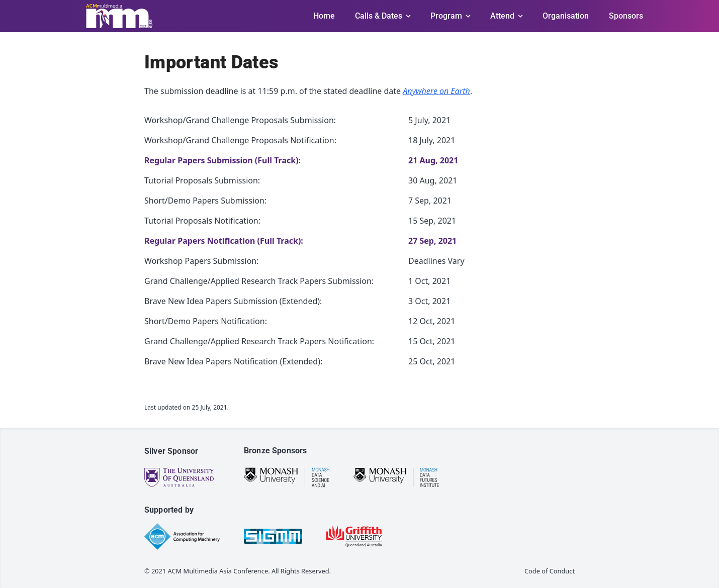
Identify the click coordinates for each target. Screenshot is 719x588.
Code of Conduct (550, 571)
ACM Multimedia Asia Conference (218, 571)
